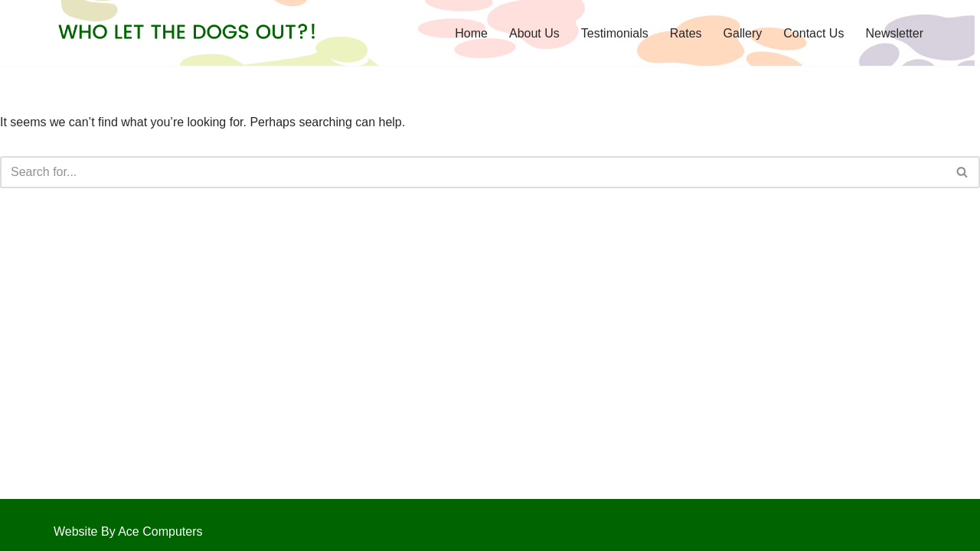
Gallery (743, 33)
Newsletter (894, 33)
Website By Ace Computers (128, 531)
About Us (534, 33)
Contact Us (813, 33)
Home (471, 33)
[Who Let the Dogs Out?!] (188, 33)
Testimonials (615, 33)
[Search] (473, 172)
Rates (686, 33)
